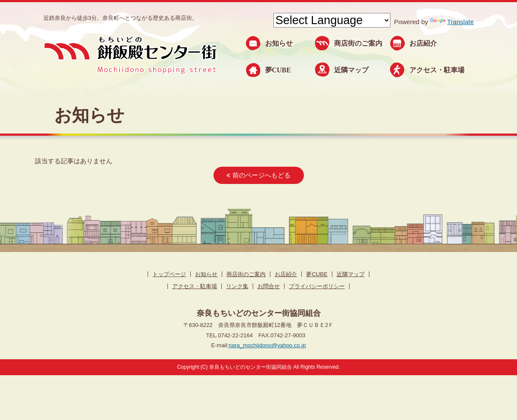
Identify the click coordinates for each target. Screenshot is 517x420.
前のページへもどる (258, 175)
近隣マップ (351, 70)
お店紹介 (423, 43)
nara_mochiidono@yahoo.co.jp (267, 345)
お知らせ (279, 43)
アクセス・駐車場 (437, 70)
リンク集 (237, 286)
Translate (452, 22)
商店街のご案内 (358, 43)
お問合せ (269, 286)
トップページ (169, 274)
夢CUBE (278, 70)
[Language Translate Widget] (332, 20)
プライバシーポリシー (317, 286)
